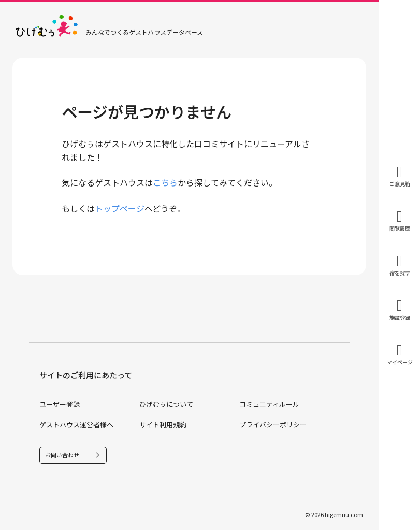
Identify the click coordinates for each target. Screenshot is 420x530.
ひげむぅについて (166, 404)
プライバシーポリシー (273, 425)
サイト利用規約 (163, 425)
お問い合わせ (62, 455)
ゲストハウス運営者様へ (76, 425)
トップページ (120, 208)
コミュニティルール (269, 404)
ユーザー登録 (60, 404)
